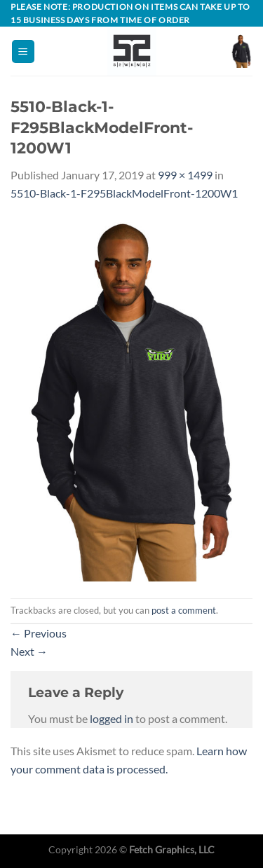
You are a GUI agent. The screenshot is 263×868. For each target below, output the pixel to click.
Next (29, 651)
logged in (112, 718)
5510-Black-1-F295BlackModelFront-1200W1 (124, 193)
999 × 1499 (185, 175)
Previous (39, 633)
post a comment (184, 610)
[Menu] (23, 51)
